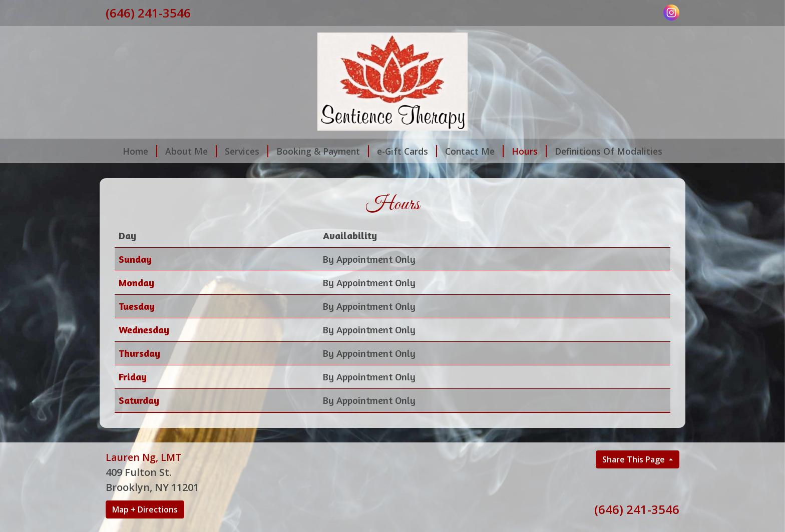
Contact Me (474, 151)
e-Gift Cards (407, 151)
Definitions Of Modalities (609, 151)
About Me (191, 151)
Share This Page (635, 459)
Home (140, 151)
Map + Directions (145, 509)
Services (247, 151)
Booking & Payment (323, 151)
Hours (529, 151)
